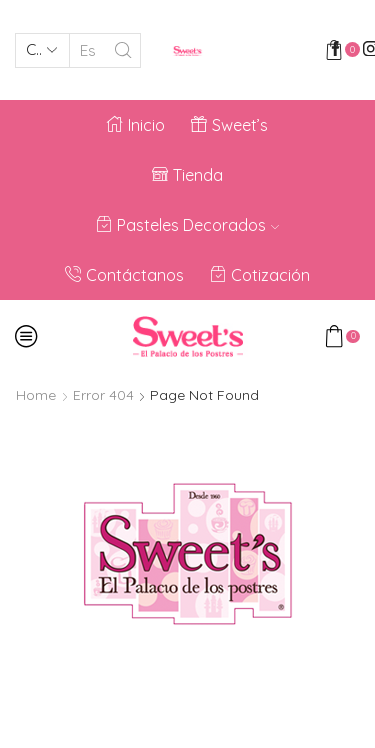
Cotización (260, 275)
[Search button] (123, 50)
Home (36, 395)
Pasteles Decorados (187, 225)
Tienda (187, 175)
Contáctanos (124, 275)
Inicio (136, 125)
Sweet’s (229, 125)
